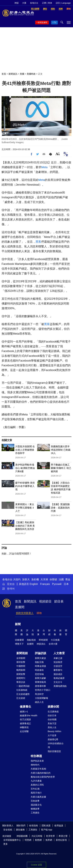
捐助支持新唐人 (25, 613)
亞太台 (11, 584)
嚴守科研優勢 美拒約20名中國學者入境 (25, 486)
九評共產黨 (36, 781)
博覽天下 (19, 644)
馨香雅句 (58, 670)
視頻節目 (45, 601)
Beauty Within (54, 731)
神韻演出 (41, 644)
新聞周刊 (21, 678)
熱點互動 (39, 662)
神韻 (17, 3)
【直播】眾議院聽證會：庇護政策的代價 (60, 508)
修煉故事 (35, 809)
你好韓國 (52, 719)
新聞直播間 (42, 23)
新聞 (18, 624)
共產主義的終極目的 (41, 773)
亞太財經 (21, 698)
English (34, 584)
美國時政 (31, 74)
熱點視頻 (31, 640)
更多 (6, 844)
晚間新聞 (21, 670)
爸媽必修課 (59, 678)
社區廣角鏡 (22, 690)
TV (55, 23)
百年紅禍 (35, 789)
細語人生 (39, 702)
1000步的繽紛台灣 (56, 745)
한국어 (11, 589)
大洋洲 (44, 579)
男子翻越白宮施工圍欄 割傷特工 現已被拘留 (61, 468)
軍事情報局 (40, 682)
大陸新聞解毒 (42, 698)
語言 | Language (63, 3)
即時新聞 (43, 640)
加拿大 (26, 579)
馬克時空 (39, 694)
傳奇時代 (35, 765)
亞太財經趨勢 (23, 694)
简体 (50, 3)
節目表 (59, 601)
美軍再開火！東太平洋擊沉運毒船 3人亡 (25, 508)
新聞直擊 (21, 674)
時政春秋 (39, 670)
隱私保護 (46, 826)
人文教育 (59, 653)
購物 (39, 613)
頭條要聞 (19, 640)
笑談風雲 (58, 662)
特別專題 (36, 756)
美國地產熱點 (60, 686)
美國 (22, 74)
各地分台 (34, 3)
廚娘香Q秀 (53, 739)
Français (45, 584)
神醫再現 (24, 727)
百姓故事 (35, 801)
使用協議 (59, 826)
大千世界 (52, 735)
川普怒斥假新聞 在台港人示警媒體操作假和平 (25, 450)
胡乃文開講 (25, 719)
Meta (44, 167)
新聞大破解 (40, 678)
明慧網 (28, 840)
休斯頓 (53, 579)
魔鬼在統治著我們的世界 (43, 777)
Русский (57, 584)
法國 (61, 579)
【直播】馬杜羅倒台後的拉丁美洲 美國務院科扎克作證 (25, 526)
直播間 (20, 607)
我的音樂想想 (54, 751)
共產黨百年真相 (38, 769)
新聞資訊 (13, 74)
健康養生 (25, 707)
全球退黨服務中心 (12, 840)
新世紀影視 (61, 840)
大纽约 (17, 579)
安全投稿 (8, 830)
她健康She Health (29, 716)
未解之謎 (58, 658)
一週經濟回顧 (23, 686)
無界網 (49, 840)
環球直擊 (21, 662)
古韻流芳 (58, 666)
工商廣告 (35, 813)
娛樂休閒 (53, 707)
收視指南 (34, 826)
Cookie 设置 (36, 865)
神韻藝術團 (22, 836)
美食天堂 (52, 723)
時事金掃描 (40, 666)
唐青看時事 (40, 686)
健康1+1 (24, 712)
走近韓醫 (24, 731)
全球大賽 (53, 644)
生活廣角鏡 (53, 712)
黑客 (38, 242)
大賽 (24, 3)
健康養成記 (25, 723)
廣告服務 (20, 830)
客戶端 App (47, 830)
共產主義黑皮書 (38, 797)
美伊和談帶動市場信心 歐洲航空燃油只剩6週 (25, 468)
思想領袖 (39, 674)
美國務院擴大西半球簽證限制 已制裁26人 (61, 450)
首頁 (4, 74)
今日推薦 (55, 640)
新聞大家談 (40, 658)
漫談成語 (58, 674)
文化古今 (58, 682)
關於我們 (21, 826)
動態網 (38, 840)
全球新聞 (21, 658)
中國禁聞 (21, 666)
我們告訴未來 (37, 761)
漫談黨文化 (36, 805)
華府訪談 (21, 682)
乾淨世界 (51, 836)
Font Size (58, 154)
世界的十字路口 (43, 690)
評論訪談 (41, 653)
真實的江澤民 (37, 785)
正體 (44, 3)
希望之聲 (63, 836)
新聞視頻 (22, 653)
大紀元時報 (37, 836)
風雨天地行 (36, 793)
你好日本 (52, 716)
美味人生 (52, 727)
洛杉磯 (35, 579)
